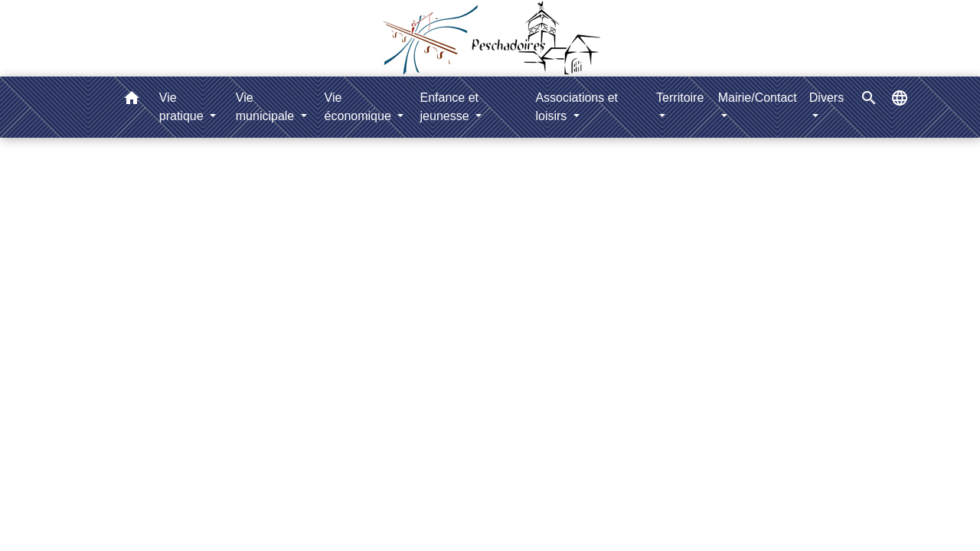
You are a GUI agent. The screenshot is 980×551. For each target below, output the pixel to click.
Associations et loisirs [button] (577, 107)
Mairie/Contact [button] (758, 98)
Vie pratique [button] (183, 107)
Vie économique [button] (360, 107)
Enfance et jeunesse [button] (450, 107)
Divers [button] (826, 98)
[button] (132, 101)
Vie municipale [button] (267, 107)
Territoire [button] (680, 98)
